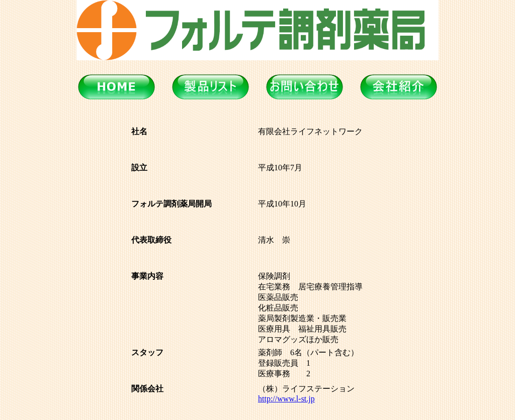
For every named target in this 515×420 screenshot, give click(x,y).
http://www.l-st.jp (286, 399)
